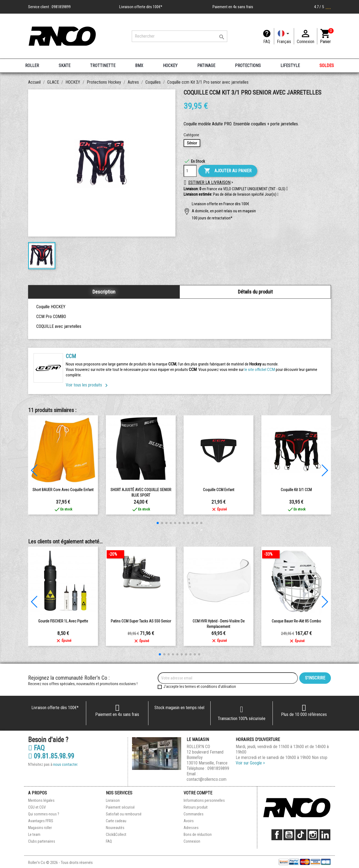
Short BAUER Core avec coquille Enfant (63, 490)
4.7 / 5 (322, 7)
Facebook (277, 835)
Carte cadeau (116, 821)
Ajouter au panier (228, 171)
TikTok (301, 835)
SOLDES (327, 66)
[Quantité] (190, 171)
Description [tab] (104, 292)
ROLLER (32, 66)
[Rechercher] (179, 36)
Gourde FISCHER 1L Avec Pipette (63, 621)
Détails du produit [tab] (255, 292)
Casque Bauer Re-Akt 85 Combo (296, 621)
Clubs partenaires (42, 841)
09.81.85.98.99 (51, 756)
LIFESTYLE (290, 66)
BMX (139, 66)
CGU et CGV (37, 807)
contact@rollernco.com (207, 779)
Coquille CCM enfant (219, 490)
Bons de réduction (198, 834)
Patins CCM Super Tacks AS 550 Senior (141, 621)
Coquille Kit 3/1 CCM (296, 490)
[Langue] (284, 36)
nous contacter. (66, 764)
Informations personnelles (204, 800)
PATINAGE (206, 66)
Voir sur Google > (250, 763)
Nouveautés (115, 828)
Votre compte (198, 793)
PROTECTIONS (248, 66)
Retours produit (196, 807)
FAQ (267, 42)
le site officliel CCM (260, 370)
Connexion (192, 841)
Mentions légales (41, 800)
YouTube (289, 835)
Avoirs (189, 821)
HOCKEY (170, 66)
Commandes (194, 814)
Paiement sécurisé (120, 807)
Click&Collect (116, 834)
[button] (278, 195)
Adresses (191, 828)
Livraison (113, 800)
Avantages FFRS (41, 821)
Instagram (313, 835)
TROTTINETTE (103, 66)
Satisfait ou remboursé (124, 814)
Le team (34, 834)
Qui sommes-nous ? (44, 814)
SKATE (65, 66)
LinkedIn (325, 835)
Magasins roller (40, 828)
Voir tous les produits (88, 385)
